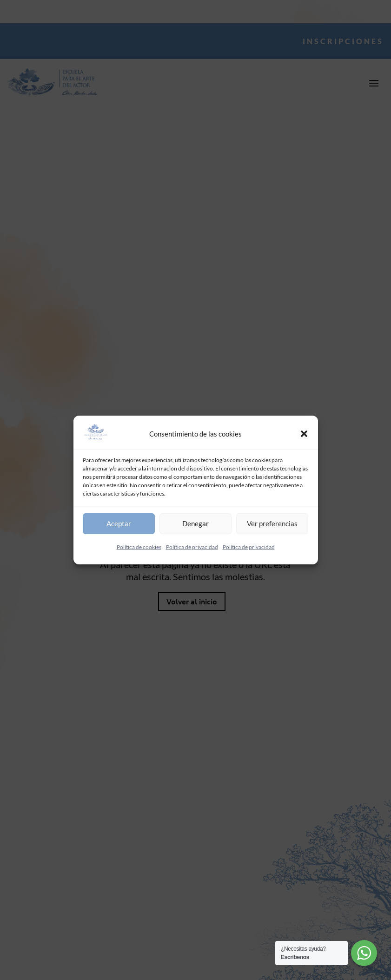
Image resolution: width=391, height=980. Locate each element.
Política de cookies (139, 547)
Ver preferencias (272, 523)
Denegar (195, 523)
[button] (304, 434)
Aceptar (119, 523)
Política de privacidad (192, 547)
